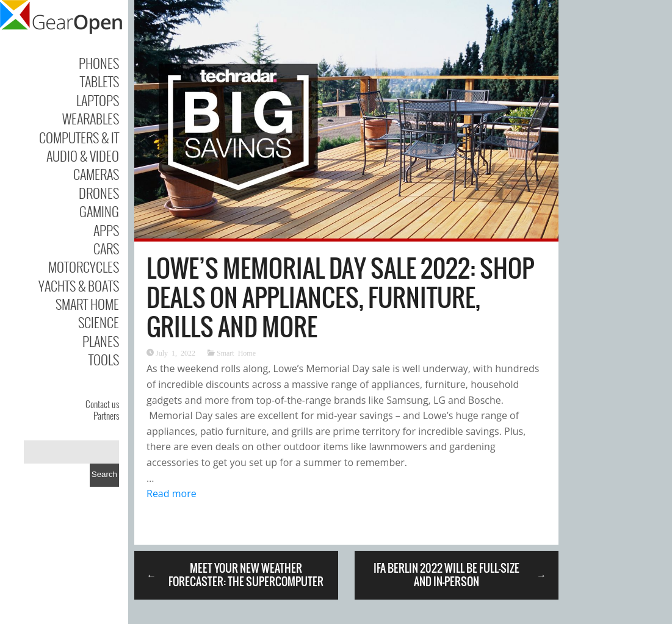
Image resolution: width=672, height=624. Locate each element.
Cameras (96, 174)
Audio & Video (83, 156)
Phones (99, 63)
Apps (106, 230)
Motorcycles (84, 267)
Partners (106, 415)
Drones (99, 193)
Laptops (98, 100)
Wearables (91, 118)
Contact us (102, 404)
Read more (172, 493)
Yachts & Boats (79, 285)
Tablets (99, 81)
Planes (101, 341)
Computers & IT (79, 137)
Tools (104, 359)
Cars (106, 248)
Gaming (99, 211)
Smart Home (87, 304)
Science (99, 322)
